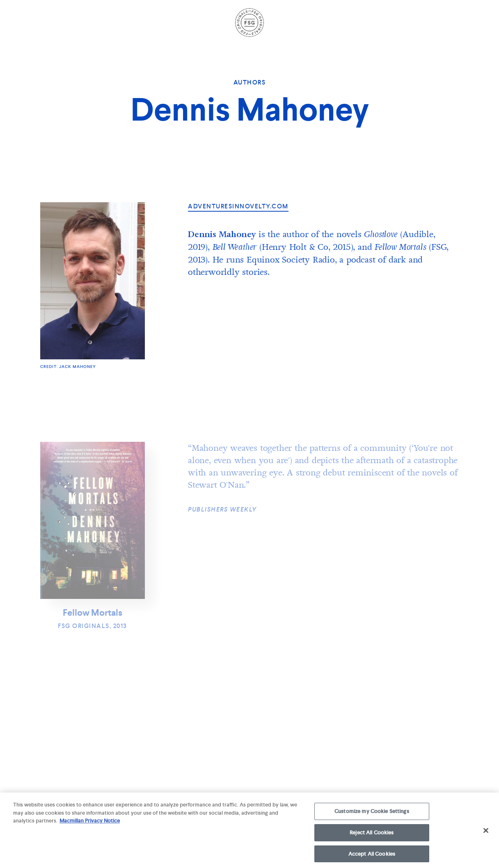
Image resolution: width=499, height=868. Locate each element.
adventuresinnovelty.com (238, 206)
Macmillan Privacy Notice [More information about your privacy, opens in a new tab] (90, 823)
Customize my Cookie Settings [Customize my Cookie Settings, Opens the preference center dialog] (372, 814)
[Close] (486, 833)
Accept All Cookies (372, 856)
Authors (250, 82)
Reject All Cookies (372, 835)
